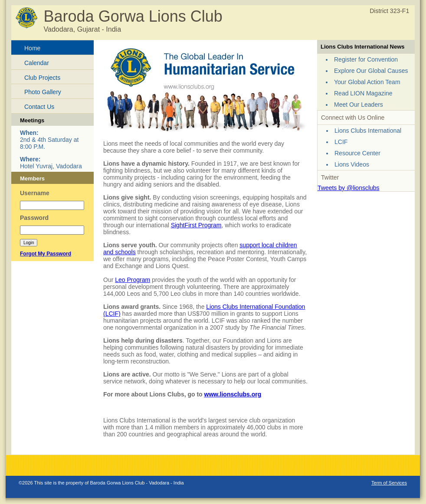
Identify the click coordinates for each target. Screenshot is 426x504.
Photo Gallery (43, 92)
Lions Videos (352, 164)
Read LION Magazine (363, 93)
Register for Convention (366, 59)
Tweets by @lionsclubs (349, 188)
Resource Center (357, 153)
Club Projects (42, 78)
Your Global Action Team (367, 82)
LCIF (341, 142)
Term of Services (389, 483)
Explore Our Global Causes (371, 71)
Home (32, 48)
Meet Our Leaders (359, 105)
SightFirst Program (196, 225)
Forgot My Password (46, 254)
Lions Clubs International (368, 131)
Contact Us (39, 107)
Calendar (37, 63)
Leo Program (133, 280)
